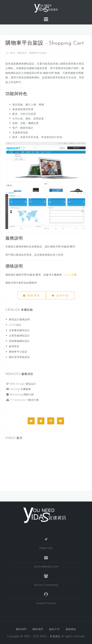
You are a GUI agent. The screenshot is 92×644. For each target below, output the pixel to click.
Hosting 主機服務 (19, 389)
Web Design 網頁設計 (21, 384)
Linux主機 (71, 275)
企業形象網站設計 (19, 335)
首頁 (13, 53)
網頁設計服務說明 (19, 319)
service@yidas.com (46, 566)
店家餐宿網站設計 (19, 330)
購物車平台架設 (18, 352)
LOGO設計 (15, 325)
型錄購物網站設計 (19, 341)
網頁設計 (22, 53)
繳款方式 (54, 629)
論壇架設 (14, 346)
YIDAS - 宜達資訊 (50, 636)
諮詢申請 (60, 295)
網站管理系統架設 (19, 357)
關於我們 (21, 629)
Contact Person (46, 603)
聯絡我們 (31, 295)
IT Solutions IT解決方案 (23, 400)
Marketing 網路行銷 (20, 394)
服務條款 (71, 629)
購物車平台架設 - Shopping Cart (45, 43)
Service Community (46, 585)
